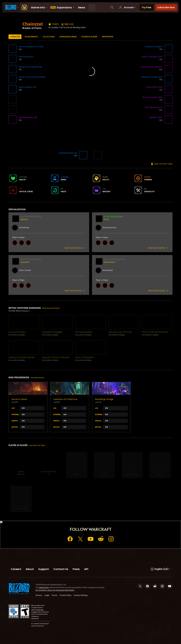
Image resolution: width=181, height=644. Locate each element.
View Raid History (37, 378)
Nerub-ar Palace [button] (19, 399)
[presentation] (11, 7)
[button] (12, 49)
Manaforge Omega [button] (104, 399)
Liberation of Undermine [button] (65, 399)
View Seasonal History (51, 308)
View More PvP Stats (37, 445)
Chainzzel (33, 24)
